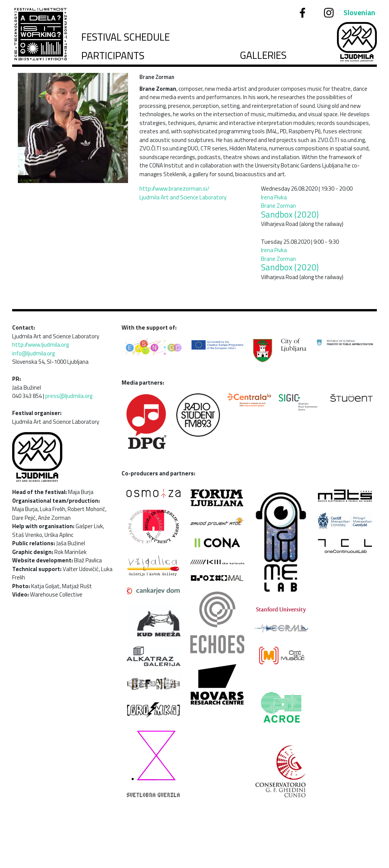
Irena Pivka (274, 197)
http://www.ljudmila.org (40, 345)
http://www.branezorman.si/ (174, 189)
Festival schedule (126, 37)
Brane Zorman (278, 206)
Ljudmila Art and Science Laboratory (183, 197)
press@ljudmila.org (69, 396)
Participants (113, 56)
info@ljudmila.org (33, 353)
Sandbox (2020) (290, 215)
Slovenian (359, 13)
